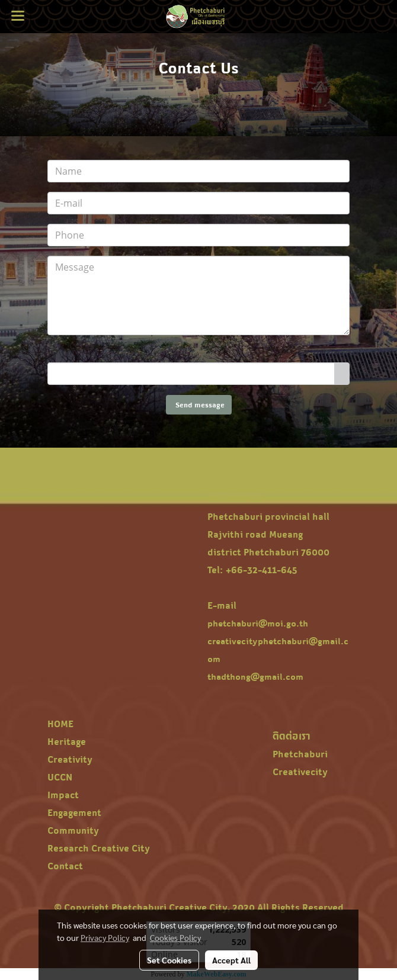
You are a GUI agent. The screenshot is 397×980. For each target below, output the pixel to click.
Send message (199, 405)
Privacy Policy (105, 937)
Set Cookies (169, 960)
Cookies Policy (175, 937)
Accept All (231, 960)
